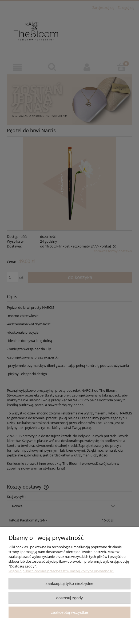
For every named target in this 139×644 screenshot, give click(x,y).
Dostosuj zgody (70, 598)
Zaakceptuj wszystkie (69, 612)
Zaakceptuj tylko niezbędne (69, 583)
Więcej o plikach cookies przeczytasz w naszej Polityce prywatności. (61, 571)
